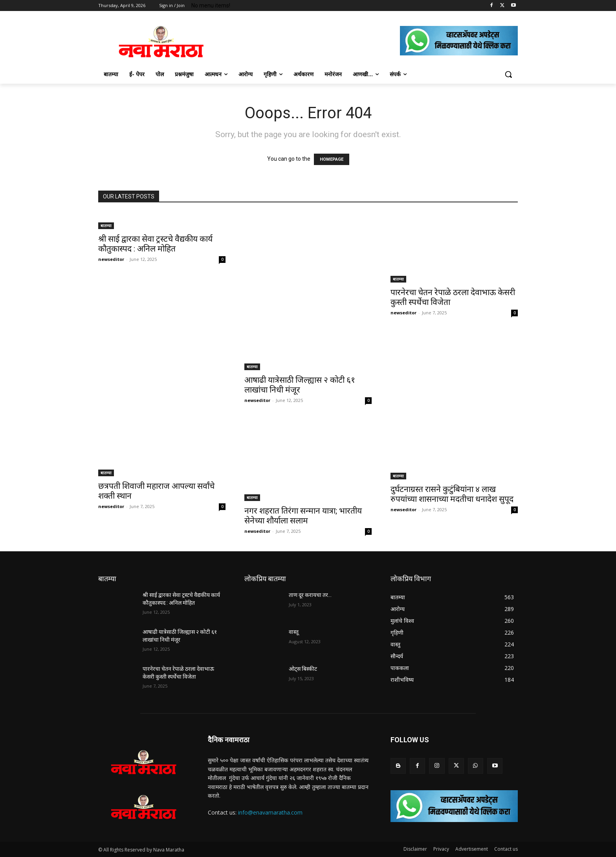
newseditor (111, 259)
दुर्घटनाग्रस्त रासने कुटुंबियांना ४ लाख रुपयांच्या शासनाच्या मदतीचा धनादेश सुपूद (452, 494)
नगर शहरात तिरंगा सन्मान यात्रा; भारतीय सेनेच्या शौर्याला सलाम (303, 516)
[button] (508, 74)
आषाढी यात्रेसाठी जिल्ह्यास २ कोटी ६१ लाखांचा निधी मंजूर (300, 385)
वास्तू (294, 632)
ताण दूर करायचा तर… (310, 595)
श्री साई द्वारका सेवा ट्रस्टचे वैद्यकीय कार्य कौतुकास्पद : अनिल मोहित (155, 244)
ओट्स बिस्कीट (303, 669)
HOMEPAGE (332, 159)
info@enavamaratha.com (270, 812)
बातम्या (106, 226)
